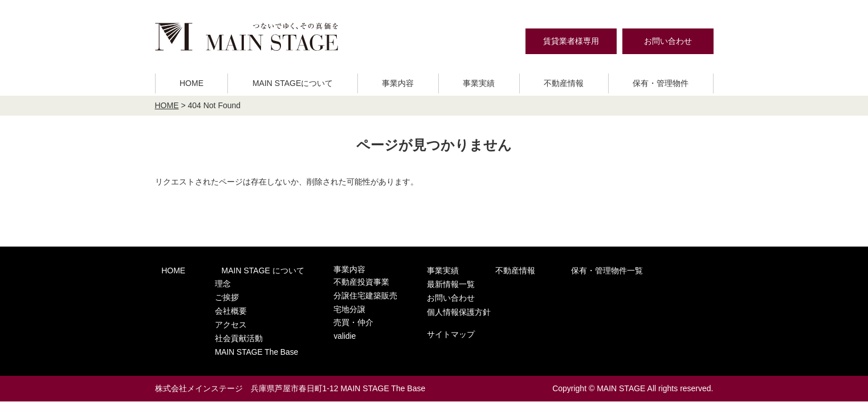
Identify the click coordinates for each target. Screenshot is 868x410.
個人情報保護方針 (633, 293)
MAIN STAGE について (243, 269)
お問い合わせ (668, 41)
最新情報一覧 (625, 269)
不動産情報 (564, 83)
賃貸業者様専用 (571, 41)
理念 (209, 281)
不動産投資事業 (333, 281)
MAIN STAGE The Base (241, 336)
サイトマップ (625, 314)
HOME (191, 83)
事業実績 (479, 83)
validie (318, 325)
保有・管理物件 (661, 83)
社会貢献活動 (224, 325)
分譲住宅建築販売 (337, 292)
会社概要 (217, 303)
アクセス (217, 314)
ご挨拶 (213, 292)
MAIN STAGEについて (293, 83)
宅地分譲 (322, 303)
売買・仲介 (326, 314)
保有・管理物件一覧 (543, 269)
